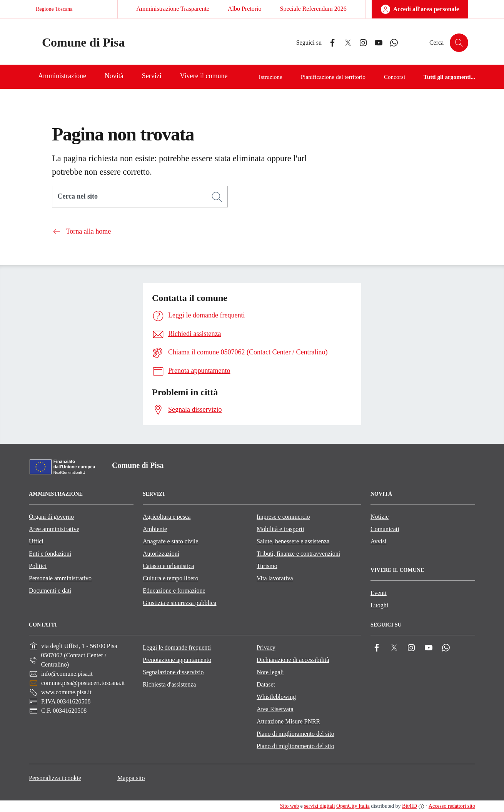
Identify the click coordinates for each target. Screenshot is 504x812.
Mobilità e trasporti (280, 529)
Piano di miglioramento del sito (295, 734)
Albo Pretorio (245, 9)
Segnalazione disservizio (173, 672)
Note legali (270, 672)
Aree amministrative (54, 529)
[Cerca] (217, 197)
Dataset (266, 684)
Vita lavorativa (275, 578)
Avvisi (378, 541)
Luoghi (379, 605)
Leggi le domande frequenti (177, 647)
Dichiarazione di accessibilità (293, 660)
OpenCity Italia (353, 806)
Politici (38, 566)
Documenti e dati (50, 591)
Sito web (290, 806)
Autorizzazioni (161, 554)
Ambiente (155, 529)
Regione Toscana (54, 9)
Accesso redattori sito (452, 806)
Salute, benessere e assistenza (293, 541)
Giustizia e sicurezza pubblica (179, 603)
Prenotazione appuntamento (177, 660)
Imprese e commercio (283, 517)
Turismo (267, 566)
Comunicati (385, 529)
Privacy (266, 647)
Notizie (380, 517)
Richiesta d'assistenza (169, 684)
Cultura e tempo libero (170, 578)
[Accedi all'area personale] (420, 9)
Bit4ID (410, 806)
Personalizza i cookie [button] (55, 778)
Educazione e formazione (174, 591)
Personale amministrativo (60, 578)
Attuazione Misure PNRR (288, 721)
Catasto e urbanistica (168, 566)
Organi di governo (51, 517)
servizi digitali (319, 806)
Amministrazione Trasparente (173, 9)
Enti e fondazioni (50, 554)
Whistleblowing (276, 697)
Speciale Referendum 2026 (313, 9)
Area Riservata (275, 709)
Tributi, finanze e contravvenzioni (298, 554)
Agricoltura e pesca (167, 517)
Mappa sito (131, 778)
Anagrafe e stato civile (170, 541)
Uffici (36, 541)
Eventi (379, 593)
